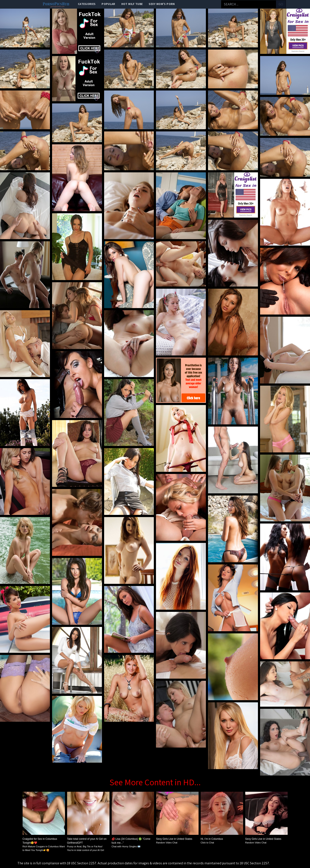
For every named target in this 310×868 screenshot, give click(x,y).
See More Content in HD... (155, 782)
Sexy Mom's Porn (162, 4)
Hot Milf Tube (132, 4)
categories (87, 4)
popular (108, 4)
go (281, 4)
